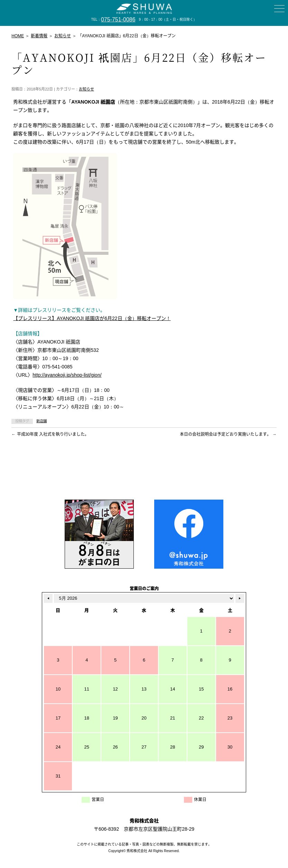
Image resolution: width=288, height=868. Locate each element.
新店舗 (41, 421)
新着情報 (39, 36)
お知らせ (86, 89)
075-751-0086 (118, 20)
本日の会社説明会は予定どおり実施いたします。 (228, 434)
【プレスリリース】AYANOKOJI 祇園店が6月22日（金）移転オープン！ (92, 318)
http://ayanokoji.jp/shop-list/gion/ (67, 375)
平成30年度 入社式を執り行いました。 (50, 434)
